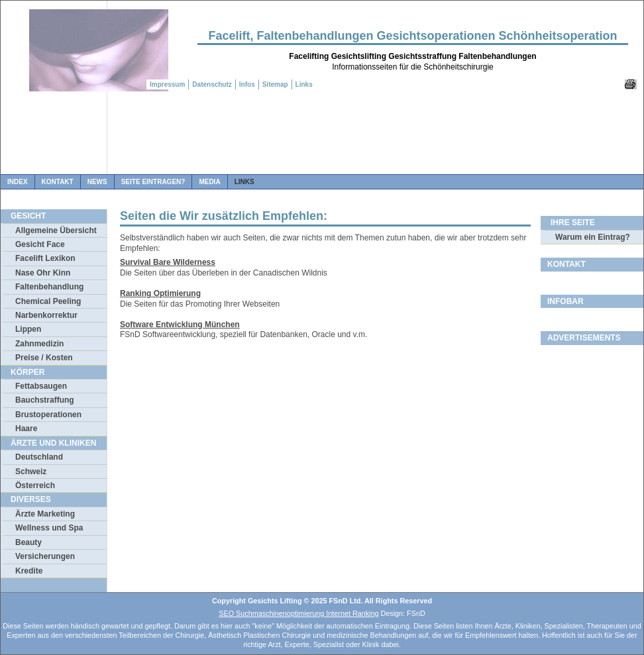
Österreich (35, 485)
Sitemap (275, 84)
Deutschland (39, 457)
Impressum (167, 84)
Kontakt (58, 182)
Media (209, 182)
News (97, 182)
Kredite (29, 571)
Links (244, 182)
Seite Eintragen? (153, 182)
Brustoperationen (48, 415)
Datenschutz (212, 84)
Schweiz (31, 472)
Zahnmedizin (39, 344)
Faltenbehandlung (49, 287)
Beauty (28, 542)
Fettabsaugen (41, 386)
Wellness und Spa (49, 528)
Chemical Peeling (48, 301)
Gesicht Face (40, 244)
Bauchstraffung (45, 400)
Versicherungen (45, 556)
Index (18, 182)
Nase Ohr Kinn (43, 273)
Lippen (28, 329)
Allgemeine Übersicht (56, 230)
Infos (247, 84)
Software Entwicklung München (180, 325)
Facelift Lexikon (45, 258)
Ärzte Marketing (45, 514)
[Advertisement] (322, 138)
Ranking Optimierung (160, 293)
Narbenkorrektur (46, 315)
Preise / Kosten (44, 358)
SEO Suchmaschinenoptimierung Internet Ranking (298, 613)
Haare (26, 428)
